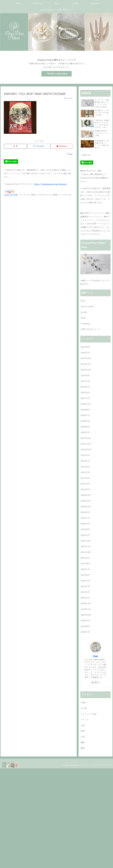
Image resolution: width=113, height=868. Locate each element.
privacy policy (87, 306)
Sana (96, 656)
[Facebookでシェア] (39, 146)
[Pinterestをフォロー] (99, 682)
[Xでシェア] (15, 146)
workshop (85, 324)
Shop (83, 318)
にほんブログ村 (11, 195)
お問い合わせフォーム (91, 329)
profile (84, 312)
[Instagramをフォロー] (96, 682)
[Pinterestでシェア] (62, 146)
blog (83, 301)
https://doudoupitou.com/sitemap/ (51, 184)
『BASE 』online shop (57, 74)
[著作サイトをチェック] (92, 682)
